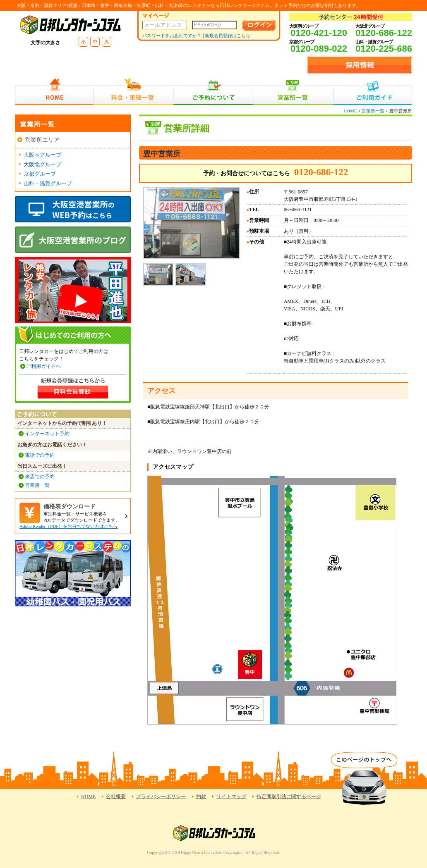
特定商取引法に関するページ (289, 796)
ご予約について (213, 92)
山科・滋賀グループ (48, 183)
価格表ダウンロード (70, 507)
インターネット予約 (47, 434)
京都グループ (40, 174)
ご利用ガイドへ (43, 366)
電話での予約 (40, 455)
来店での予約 (40, 477)
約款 (201, 796)
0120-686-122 (384, 33)
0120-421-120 (319, 33)
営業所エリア (42, 140)
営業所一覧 (293, 92)
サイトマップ (231, 796)
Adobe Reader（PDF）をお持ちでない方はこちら (68, 526)
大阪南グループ (42, 155)
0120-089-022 (319, 49)
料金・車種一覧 (133, 92)
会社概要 (116, 796)
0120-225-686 (384, 49)
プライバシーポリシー (161, 796)
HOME (54, 92)
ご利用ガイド (373, 92)
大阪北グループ (42, 164)
